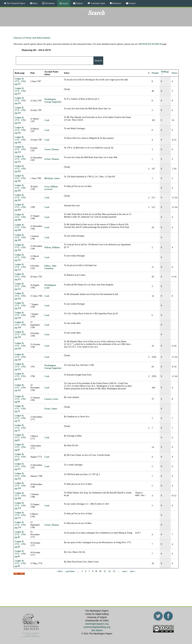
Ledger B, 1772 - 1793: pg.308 (20, 227)
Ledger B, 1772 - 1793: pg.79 (20, 418)
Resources (116, 3)
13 (114, 571)
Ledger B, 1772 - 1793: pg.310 (20, 247)
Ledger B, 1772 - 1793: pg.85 (20, 447)
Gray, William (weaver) (51, 188)
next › (125, 571)
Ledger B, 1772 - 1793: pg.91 (20, 457)
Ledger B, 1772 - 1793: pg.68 (20, 399)
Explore (79, 3)
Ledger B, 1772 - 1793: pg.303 (20, 178)
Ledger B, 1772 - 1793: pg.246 (20, 140)
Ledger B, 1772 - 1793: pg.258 (20, 476)
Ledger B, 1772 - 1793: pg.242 (20, 120)
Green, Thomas (52, 149)
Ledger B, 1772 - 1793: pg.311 (20, 257)
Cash (47, 120)
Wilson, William (52, 247)
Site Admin (97, 630)
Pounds (155, 73)
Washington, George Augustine (53, 100)
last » (133, 571)
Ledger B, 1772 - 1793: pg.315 (20, 277)
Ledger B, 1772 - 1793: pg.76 (20, 409)
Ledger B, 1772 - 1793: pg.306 (20, 207)
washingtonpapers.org (97, 624)
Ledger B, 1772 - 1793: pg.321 (20, 367)
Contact (132, 3)
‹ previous (70, 571)
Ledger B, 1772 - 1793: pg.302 (20, 169)
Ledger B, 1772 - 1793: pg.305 (20, 198)
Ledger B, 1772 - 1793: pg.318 (20, 306)
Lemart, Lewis (51, 399)
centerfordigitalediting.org (97, 627)
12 (110, 571)
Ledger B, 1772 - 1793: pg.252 (20, 149)
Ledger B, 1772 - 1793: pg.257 (20, 466)
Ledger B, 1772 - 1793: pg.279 (20, 525)
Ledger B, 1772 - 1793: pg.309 (20, 237)
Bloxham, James (52, 178)
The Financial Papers (16, 3)
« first (59, 571)
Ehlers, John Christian (50, 267)
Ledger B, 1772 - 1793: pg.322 (20, 376)
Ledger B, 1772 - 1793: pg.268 (20, 496)
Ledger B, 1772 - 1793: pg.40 (20, 534)
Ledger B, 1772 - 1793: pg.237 (20, 81)
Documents (49, 3)
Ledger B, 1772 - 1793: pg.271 (20, 515)
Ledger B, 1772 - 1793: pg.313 (20, 267)
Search (65, 3)
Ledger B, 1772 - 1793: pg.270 (20, 506)
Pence (175, 73)
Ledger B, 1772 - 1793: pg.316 (20, 296)
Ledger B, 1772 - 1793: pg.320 (20, 325)
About (35, 3)
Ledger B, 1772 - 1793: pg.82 (20, 437)
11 (105, 571)
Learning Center (98, 3)
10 (100, 571)
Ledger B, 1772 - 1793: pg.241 (20, 101)
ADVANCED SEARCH (150, 44)
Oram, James (51, 409)
